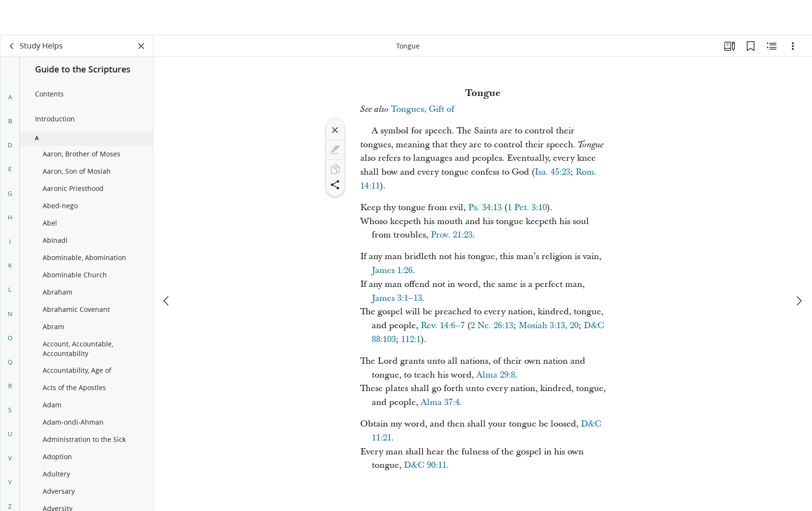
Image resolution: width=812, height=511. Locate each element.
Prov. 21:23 (452, 235)
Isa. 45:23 (553, 172)
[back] (12, 46)
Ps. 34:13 (485, 208)
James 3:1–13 (397, 298)
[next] (799, 265)
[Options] (793, 46)
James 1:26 (392, 270)
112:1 (411, 339)
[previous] (167, 265)
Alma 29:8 (496, 375)
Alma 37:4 (440, 402)
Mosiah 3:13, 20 (548, 326)
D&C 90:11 (425, 465)
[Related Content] (772, 46)
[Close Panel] (141, 46)
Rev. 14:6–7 (443, 326)
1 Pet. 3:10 (527, 208)
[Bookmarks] (751, 46)
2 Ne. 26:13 (492, 326)
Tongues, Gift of (423, 109)
